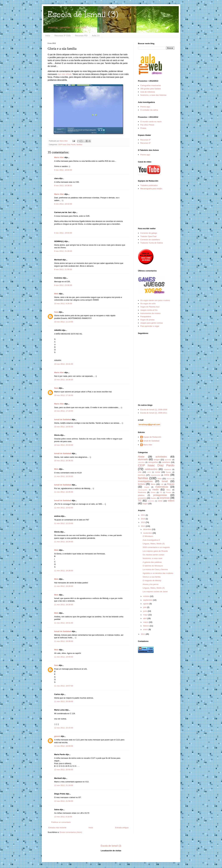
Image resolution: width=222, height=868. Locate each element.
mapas (147, 487)
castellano (166, 462)
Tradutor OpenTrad (148, 236)
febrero (146, 626)
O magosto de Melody (152, 580)
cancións (141, 462)
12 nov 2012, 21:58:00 (64, 801)
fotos (160, 479)
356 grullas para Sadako (151, 89)
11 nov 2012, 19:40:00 (64, 657)
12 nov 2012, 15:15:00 (64, 728)
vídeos (171, 501)
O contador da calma (149, 110)
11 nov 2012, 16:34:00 (64, 542)
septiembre (148, 600)
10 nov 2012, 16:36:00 (64, 380)
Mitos (169, 490)
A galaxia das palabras (152, 562)
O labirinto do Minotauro (153, 566)
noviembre (148, 533)
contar (158, 472)
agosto (146, 604)
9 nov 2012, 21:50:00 (63, 269)
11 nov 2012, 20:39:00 (64, 701)
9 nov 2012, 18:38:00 (63, 186)
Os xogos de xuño (148, 304)
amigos (157, 460)
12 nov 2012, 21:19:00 (64, 785)
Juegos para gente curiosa (151, 323)
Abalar (141, 457)
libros (153, 484)
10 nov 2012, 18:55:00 (64, 427)
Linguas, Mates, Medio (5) (154, 544)
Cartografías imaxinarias (151, 85)
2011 (143, 634)
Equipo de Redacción (152, 437)
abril (145, 618)
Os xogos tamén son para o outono (155, 300)
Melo (56, 294)
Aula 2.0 (96, 36)
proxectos (142, 498)
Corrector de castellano (150, 240)
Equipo (169, 472)
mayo (146, 615)
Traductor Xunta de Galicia (151, 243)
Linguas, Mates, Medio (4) (154, 588)
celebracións (151, 469)
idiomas (169, 479)
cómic (149, 472)
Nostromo (142, 492)
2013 (143, 522)
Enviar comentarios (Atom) (71, 832)
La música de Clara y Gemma (155, 569)
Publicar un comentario (61, 822)
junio (145, 611)
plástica (141, 495)
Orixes (153, 492)
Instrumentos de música (150, 313)
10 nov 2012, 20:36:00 (64, 461)
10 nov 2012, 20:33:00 (64, 445)
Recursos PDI (81, 36)
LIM (162, 484)
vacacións (151, 501)
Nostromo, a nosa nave (152, 558)
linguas (171, 484)
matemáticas (162, 487)
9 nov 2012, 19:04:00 (63, 233)
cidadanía (168, 469)
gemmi (57, 736)
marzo (146, 622)
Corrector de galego (149, 233)
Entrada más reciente (57, 828)
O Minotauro (148, 536)
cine (140, 472)
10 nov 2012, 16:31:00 (64, 364)
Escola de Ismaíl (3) (83, 14)
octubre (147, 596)
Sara (56, 312)
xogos (145, 504)
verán (160, 501)
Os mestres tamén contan (153, 555)
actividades (161, 457)
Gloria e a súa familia (151, 577)
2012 (143, 526)
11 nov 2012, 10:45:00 (64, 492)
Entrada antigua (122, 828)
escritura (142, 475)
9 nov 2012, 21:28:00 (63, 251)
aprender (168, 460)
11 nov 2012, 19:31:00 (64, 623)
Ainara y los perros (150, 584)
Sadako (154, 498)
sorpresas (165, 498)
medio (155, 490)
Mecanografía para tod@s (151, 189)
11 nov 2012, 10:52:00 (64, 508)
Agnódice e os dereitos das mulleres (158, 573)
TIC (140, 501)
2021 (143, 515)
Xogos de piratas (147, 320)
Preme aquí (145, 107)
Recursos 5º (145, 140)
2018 (143, 519)
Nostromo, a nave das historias (153, 95)
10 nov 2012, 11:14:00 (64, 322)
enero (146, 629)
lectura (141, 484)
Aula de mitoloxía (148, 92)
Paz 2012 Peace (147, 125)
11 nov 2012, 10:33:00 (64, 476)
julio (145, 607)
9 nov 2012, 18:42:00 (63, 204)
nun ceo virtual (64, 74)
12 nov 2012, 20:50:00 (64, 770)
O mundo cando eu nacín (151, 122)
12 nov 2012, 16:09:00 (64, 746)
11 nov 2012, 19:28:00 (64, 571)
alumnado (143, 459)
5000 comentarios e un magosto (156, 547)
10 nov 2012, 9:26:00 (63, 304)
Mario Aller (59, 157)
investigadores (145, 481)
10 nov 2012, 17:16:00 (64, 395)
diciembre (148, 529)
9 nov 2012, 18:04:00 (63, 170)
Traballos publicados (149, 185)
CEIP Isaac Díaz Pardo (67, 144)
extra (167, 475)
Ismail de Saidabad (63, 420)
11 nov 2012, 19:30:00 (64, 605)
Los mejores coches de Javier (155, 592)
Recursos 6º (145, 143)
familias (79, 144)
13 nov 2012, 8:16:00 (63, 817)
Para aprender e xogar (150, 326)
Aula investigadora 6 (151, 540)
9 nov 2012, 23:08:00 (63, 285)
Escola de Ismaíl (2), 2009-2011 (154, 413)
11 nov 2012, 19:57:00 (64, 686)
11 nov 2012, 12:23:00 (64, 523)
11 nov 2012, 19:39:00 (64, 641)
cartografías (153, 462)
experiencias (155, 475)
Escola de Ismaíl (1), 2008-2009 (154, 410)
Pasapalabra (146, 317)
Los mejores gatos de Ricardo (155, 551)
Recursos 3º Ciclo (63, 36)
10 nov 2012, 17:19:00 (64, 411)
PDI (161, 492)
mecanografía (143, 490)
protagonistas (160, 495)
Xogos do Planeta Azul (150, 307)
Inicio (48, 36)
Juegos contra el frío (149, 310)
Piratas (143, 128)
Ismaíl (165, 481)
